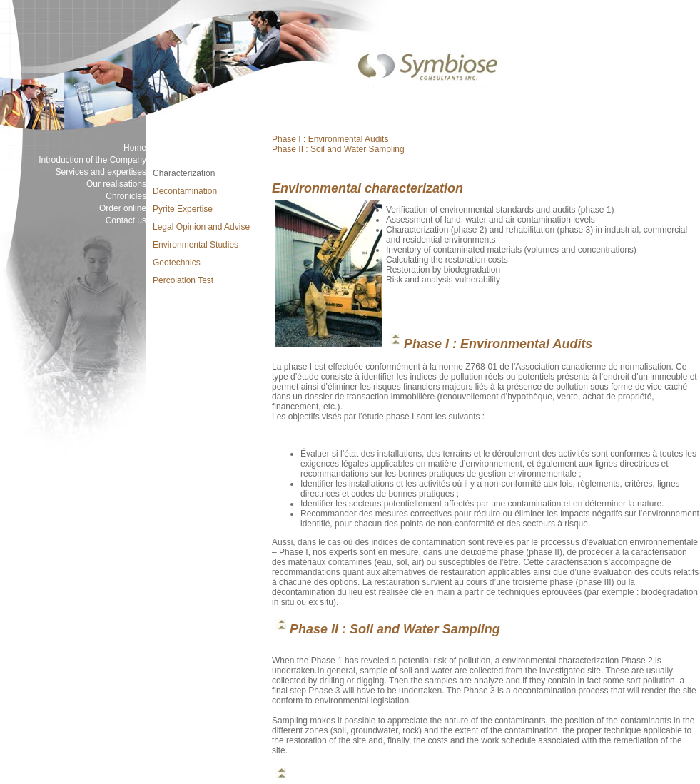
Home (135, 148)
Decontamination (185, 191)
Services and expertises (101, 172)
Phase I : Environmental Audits (330, 139)
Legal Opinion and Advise (201, 227)
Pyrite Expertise (183, 209)
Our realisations (116, 184)
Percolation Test (183, 280)
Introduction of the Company (92, 160)
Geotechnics (177, 263)
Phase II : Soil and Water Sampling (338, 149)
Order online (123, 208)
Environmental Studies (196, 245)
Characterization (184, 173)
